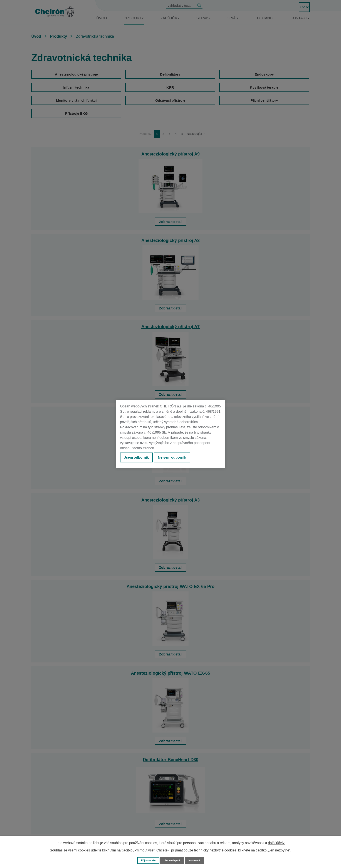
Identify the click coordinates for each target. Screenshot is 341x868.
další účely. (277, 842)
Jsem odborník (138, 458)
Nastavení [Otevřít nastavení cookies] (197, 860)
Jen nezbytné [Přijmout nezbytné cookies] (172, 860)
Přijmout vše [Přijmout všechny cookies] (146, 860)
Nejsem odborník (177, 458)
